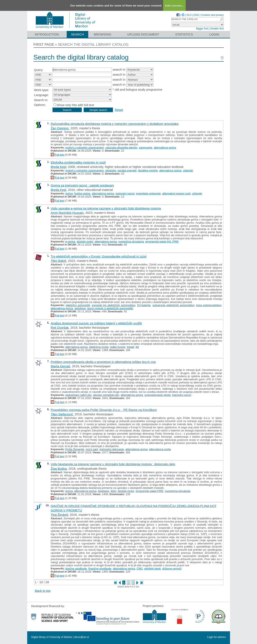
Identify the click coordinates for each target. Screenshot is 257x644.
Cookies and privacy (212, 15)
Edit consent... (175, 6)
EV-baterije (144, 305)
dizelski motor (85, 241)
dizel (113, 491)
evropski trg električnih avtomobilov (114, 305)
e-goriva (70, 241)
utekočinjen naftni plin (79, 395)
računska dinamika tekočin (121, 148)
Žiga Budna (59, 468)
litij (137, 347)
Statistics (184, 34)
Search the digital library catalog (93, 45)
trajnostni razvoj (125, 193)
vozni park (92, 449)
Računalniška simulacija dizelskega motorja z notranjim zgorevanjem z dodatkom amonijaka (115, 124)
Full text (60, 155)
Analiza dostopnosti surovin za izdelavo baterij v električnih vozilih (96, 323)
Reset (119, 110)
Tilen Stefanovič (62, 414)
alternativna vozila (160, 449)
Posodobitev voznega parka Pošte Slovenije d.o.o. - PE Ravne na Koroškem (104, 410)
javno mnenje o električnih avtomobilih (110, 308)
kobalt (131, 347)
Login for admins (217, 637)
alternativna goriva (165, 148)
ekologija (111, 171)
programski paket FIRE (150, 491)
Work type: (42, 90)
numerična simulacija (131, 241)
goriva (69, 193)
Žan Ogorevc (60, 128)
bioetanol (104, 491)
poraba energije (127, 171)
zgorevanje (146, 148)
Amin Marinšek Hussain (67, 213)
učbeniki (188, 171)
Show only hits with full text (75, 105)
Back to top (43, 591)
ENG (196, 15)
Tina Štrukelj (59, 515)
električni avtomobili (78, 305)
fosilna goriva (82, 193)
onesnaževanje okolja (158, 395)
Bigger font (202, 29)
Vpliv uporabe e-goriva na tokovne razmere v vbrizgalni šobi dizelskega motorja (106, 208)
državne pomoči (172, 569)
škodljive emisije (148, 171)
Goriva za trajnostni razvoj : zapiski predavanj (82, 185)
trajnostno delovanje (112, 449)
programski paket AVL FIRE (162, 241)
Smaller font (217, 29)
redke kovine (118, 347)
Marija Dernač (61, 366)
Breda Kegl (59, 167)
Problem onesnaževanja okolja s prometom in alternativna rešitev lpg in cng (103, 362)
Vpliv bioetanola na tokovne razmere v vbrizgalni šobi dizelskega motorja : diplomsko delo (113, 464)
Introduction (47, 34)
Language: (42, 95)
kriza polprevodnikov (209, 305)
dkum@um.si (82, 637)
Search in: (41, 100)
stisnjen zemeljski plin (106, 395)
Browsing (103, 34)
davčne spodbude (76, 569)
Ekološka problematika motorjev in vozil (78, 162)
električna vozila (99, 347)
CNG (140, 569)
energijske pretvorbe (148, 193)
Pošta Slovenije (75, 449)
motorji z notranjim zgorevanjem (85, 148)
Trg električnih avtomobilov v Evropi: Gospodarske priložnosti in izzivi (99, 256)
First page (44, 45)
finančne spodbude (100, 569)
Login (214, 34)
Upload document (143, 34)
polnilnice (80, 308)
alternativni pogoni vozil (176, 193)
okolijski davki (152, 569)
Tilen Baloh (59, 261)
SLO (189, 15)
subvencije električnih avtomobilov (173, 305)
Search (77, 34)
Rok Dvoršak (60, 328)
